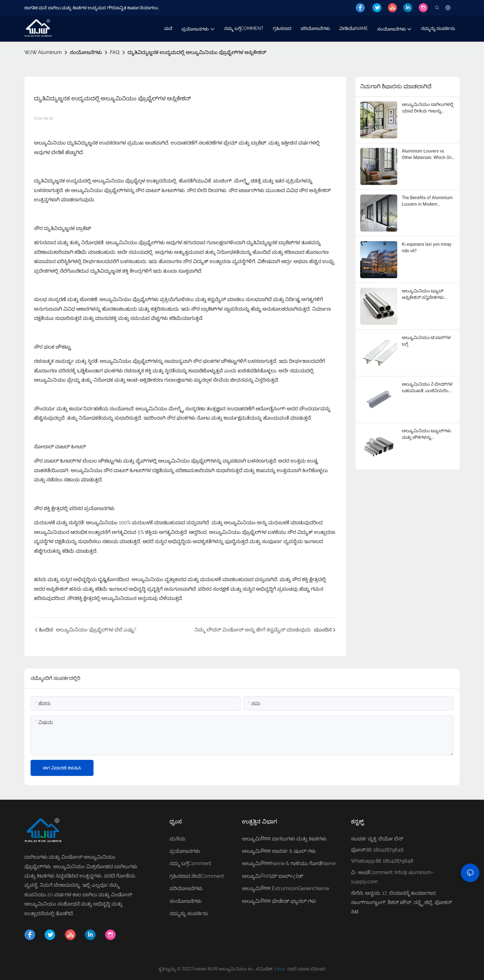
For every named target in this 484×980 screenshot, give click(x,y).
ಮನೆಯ (177, 839)
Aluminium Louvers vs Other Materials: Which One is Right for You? (428, 155)
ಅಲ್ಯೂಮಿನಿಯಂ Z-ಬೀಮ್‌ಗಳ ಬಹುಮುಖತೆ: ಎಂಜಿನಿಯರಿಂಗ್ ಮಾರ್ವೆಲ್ (427, 388)
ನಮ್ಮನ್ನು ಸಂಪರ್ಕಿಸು (189, 913)
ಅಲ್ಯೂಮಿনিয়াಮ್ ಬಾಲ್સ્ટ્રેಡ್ (273, 876)
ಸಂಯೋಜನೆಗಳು (86, 52)
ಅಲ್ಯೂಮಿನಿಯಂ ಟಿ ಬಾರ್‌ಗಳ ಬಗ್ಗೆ (426, 341)
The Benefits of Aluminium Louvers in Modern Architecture (427, 201)
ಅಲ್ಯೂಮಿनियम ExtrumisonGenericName (286, 888)
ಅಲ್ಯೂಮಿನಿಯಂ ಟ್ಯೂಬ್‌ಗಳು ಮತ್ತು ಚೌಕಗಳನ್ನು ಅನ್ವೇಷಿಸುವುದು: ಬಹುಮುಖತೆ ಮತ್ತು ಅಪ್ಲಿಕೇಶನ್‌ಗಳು (427, 434)
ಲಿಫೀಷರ (318, 969)
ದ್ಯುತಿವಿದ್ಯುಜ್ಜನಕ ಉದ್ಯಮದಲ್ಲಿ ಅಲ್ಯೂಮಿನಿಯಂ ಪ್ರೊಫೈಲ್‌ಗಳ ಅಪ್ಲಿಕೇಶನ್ (197, 52)
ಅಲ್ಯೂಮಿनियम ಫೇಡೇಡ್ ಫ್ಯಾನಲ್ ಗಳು (279, 901)
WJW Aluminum (43, 52)
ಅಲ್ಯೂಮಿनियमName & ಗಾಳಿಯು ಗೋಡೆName (289, 863)
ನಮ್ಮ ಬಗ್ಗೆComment (190, 863)
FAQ (115, 52)
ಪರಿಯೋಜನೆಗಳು (186, 888)
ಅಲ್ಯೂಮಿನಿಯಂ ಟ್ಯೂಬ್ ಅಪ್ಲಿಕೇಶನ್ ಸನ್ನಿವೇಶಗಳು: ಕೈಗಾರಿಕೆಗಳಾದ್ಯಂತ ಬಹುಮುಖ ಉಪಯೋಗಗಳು (427, 295)
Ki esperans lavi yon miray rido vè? (427, 247)
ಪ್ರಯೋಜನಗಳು (185, 851)
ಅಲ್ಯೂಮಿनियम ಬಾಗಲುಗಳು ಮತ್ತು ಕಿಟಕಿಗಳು (284, 839)
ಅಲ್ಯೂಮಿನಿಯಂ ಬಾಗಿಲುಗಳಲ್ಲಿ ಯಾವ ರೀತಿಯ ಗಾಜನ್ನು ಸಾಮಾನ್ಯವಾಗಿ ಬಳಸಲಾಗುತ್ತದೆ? (428, 108)
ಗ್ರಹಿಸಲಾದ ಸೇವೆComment (197, 876)
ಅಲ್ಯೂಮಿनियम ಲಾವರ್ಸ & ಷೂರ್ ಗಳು (279, 851)
